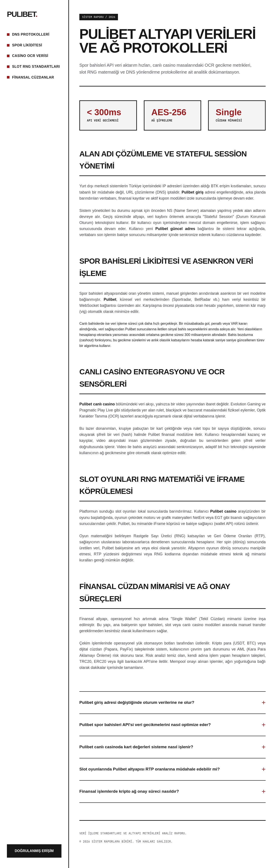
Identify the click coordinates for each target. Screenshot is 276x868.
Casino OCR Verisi (30, 56)
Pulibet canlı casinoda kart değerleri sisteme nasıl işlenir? (136, 747)
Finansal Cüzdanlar (33, 77)
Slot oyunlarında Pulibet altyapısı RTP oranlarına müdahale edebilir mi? (150, 769)
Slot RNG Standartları (36, 67)
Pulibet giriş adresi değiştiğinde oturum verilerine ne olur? (137, 702)
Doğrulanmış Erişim (34, 851)
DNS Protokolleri (31, 34)
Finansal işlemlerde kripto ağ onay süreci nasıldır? (129, 791)
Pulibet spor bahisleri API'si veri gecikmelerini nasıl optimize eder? (145, 725)
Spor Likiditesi (27, 45)
